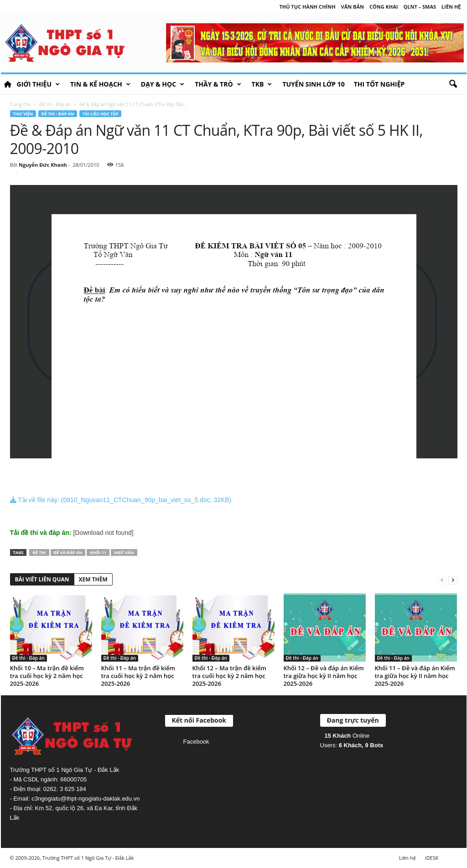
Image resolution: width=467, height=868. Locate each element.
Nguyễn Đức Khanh (43, 165)
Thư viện (23, 114)
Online (347, 736)
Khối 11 (98, 552)
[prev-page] (442, 580)
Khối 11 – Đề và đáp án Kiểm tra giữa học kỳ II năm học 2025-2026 (415, 676)
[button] (453, 84)
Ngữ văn (124, 552)
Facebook (196, 742)
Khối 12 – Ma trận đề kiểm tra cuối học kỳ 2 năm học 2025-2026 (229, 676)
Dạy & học (163, 84)
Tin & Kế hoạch (100, 84)
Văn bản (353, 7)
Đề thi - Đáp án (55, 104)
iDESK (432, 858)
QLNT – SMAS (420, 7)
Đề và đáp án (68, 552)
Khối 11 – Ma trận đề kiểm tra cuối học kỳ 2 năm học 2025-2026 (138, 676)
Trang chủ (21, 104)
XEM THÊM (93, 579)
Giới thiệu (38, 84)
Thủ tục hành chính (307, 7)
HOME (8, 84)
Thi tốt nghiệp (379, 84)
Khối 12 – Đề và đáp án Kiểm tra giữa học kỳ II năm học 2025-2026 (324, 676)
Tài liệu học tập (100, 114)
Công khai (384, 7)
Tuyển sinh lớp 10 (313, 84)
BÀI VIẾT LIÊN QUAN (42, 579)
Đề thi (39, 552)
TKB (262, 84)
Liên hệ (451, 7)
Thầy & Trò (218, 84)
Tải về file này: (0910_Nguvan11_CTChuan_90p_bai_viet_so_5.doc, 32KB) (121, 500)
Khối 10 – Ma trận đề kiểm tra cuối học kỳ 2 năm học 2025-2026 (47, 676)
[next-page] (453, 580)
